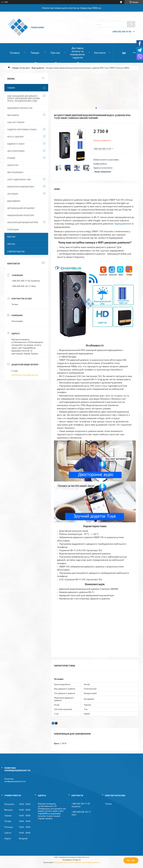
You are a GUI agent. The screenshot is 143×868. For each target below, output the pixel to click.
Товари (35, 53)
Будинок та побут (16, 144)
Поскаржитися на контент (65, 862)
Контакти (100, 53)
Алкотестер (13, 165)
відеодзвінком (123, 224)
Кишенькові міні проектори (21, 215)
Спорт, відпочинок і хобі (19, 180)
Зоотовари (13, 194)
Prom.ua (86, 857)
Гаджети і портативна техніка (22, 130)
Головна (15, 53)
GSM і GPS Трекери (16, 122)
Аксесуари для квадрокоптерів (23, 222)
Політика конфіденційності (89, 862)
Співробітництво (16, 251)
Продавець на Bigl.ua (72, 860)
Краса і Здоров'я (15, 137)
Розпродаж (13, 230)
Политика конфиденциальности (15, 780)
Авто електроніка (16, 151)
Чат (131, 860)
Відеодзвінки (38, 68)
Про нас (55, 53)
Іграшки (11, 158)
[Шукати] (131, 24)
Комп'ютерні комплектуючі (21, 187)
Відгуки (11, 237)
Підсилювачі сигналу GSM (20, 108)
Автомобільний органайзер (21, 208)
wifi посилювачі (15, 172)
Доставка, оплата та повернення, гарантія (78, 53)
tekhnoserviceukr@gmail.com (25, 375)
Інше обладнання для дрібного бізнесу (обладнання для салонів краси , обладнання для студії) (23, 99)
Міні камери (13, 115)
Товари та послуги (21, 68)
